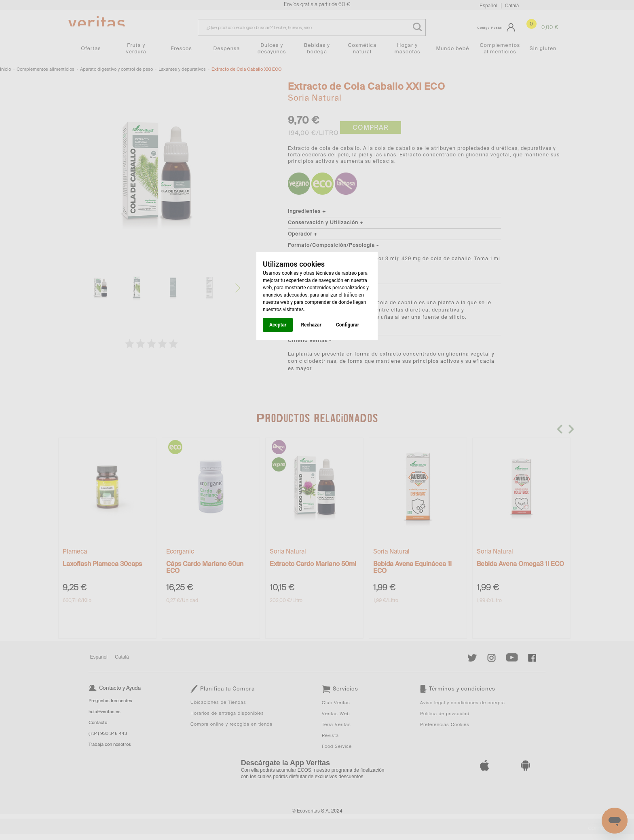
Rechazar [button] (311, 325)
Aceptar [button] (278, 325)
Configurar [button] (348, 325)
